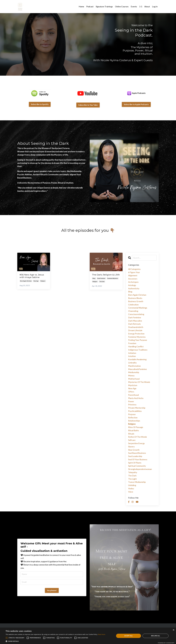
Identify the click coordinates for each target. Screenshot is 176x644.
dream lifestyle (135, 330)
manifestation (134, 366)
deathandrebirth (136, 327)
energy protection (136, 333)
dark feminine (101, 281)
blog (94, 281)
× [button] (173, 630)
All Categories (134, 269)
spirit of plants (135, 463)
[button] (55, 641)
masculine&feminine (137, 369)
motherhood (134, 379)
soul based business (137, 453)
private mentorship (137, 408)
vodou (131, 488)
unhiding (132, 485)
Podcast (90, 6)
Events (134, 6)
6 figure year (134, 272)
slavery (131, 446)
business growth (136, 301)
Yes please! (52, 590)
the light (132, 479)
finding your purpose (138, 340)
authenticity (134, 288)
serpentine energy (136, 443)
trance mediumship (137, 482)
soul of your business (138, 459)
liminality (132, 363)
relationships (134, 421)
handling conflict (136, 346)
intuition (132, 356)
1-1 (141, 6)
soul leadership (135, 456)
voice (131, 492)
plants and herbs (136, 398)
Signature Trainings (104, 6)
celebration (133, 304)
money (131, 375)
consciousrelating (136, 314)
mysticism (133, 385)
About (147, 6)
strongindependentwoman (140, 469)
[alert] (88, 636)
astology (132, 285)
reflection (133, 417)
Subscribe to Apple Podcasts (136, 104)
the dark (102, 284)
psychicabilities (135, 411)
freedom (132, 343)
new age (36, 281)
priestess (132, 404)
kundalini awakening (137, 359)
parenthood (133, 395)
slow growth (134, 450)
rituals (131, 434)
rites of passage (136, 427)
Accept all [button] (129, 636)
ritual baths (134, 430)
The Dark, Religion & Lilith (104, 276)
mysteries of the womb (139, 382)
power (131, 401)
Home (81, 6)
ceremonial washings (138, 308)
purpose (132, 414)
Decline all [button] (156, 636)
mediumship (134, 372)
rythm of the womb (137, 437)
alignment (133, 275)
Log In (155, 6)
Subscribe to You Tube (88, 105)
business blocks (135, 298)
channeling (133, 311)
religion (43, 281)
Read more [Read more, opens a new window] (102, 634)
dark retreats (134, 324)
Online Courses (122, 6)
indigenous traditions (138, 350)
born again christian (26, 281)
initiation (132, 353)
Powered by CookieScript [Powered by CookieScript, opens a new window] (166, 643)
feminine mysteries (113, 281)
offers (131, 392)
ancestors (133, 279)
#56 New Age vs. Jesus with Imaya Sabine (33, 276)
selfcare (132, 440)
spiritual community (137, 466)
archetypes (133, 282)
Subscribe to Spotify (40, 104)
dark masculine (135, 321)
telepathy (133, 472)
